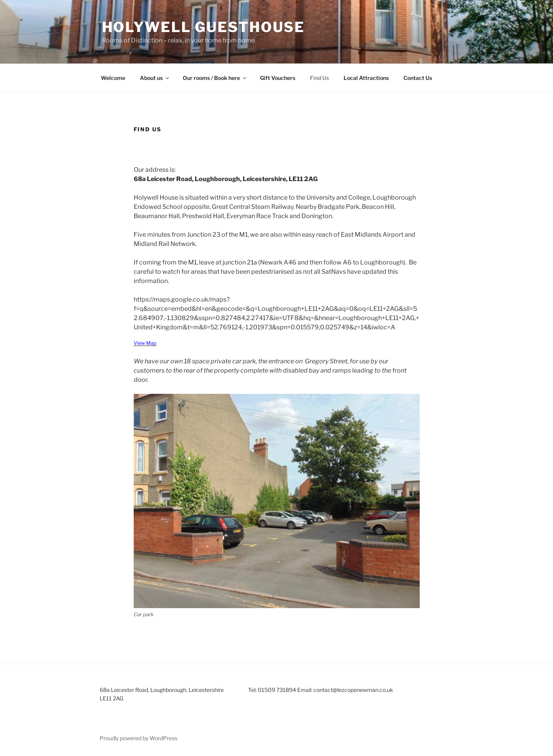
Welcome (113, 78)
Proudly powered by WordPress (139, 738)
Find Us (319, 78)
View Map (145, 343)
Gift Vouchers (278, 78)
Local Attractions (366, 78)
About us (155, 78)
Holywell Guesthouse (204, 27)
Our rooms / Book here (215, 78)
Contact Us (418, 78)
